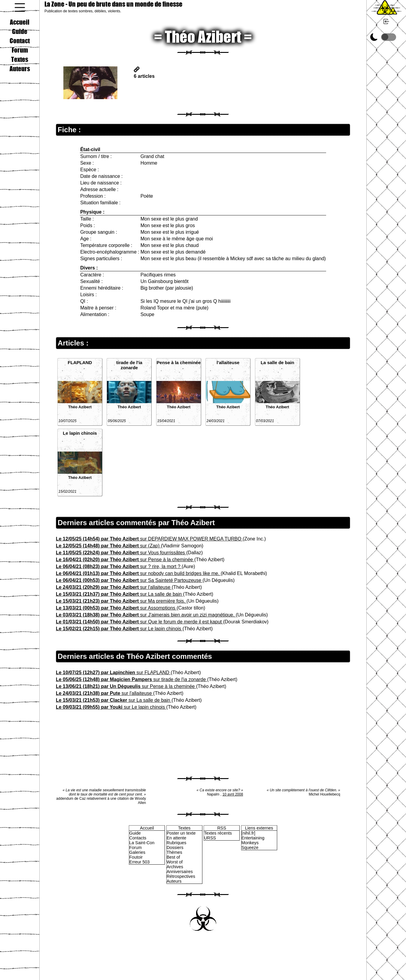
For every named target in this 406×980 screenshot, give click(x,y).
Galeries (137, 852)
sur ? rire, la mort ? (119, 566)
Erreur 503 (139, 862)
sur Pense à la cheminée (125, 560)
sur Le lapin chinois (119, 629)
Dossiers (175, 848)
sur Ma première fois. (121, 601)
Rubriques (177, 843)
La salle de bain (277, 362)
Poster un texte (181, 833)
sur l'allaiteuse (114, 587)
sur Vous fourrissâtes (121, 553)
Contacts (138, 838)
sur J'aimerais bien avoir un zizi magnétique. (146, 615)
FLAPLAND (80, 362)
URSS (210, 838)
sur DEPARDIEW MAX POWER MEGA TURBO (149, 539)
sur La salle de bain (120, 594)
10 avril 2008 (233, 794)
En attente (177, 838)
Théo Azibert (80, 407)
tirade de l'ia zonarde (129, 365)
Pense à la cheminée (179, 362)
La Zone (113, 4)
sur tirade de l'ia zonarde (132, 679)
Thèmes (174, 852)
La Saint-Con (142, 843)
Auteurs (20, 68)
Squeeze (250, 848)
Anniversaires (180, 872)
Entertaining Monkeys (253, 840)
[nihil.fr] (248, 833)
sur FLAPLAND (113, 673)
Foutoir (136, 857)
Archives (175, 867)
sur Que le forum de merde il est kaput (139, 622)
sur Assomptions (116, 608)
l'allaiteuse (228, 362)
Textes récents (218, 833)
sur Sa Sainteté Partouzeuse (129, 580)
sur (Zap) (108, 546)
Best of (173, 857)
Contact (20, 41)
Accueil (20, 22)
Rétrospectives (181, 876)
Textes (20, 59)
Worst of (175, 862)
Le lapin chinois (80, 433)
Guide (20, 31)
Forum (20, 50)
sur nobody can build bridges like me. (138, 573)
